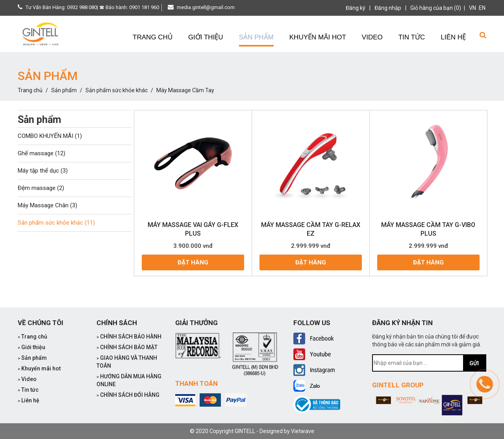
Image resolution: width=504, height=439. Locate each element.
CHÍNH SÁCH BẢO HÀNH (129, 337)
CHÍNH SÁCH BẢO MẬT (127, 347)
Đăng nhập (388, 8)
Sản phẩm (64, 90)
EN (482, 8)
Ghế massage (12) (42, 153)
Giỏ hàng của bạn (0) (436, 8)
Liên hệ (29, 400)
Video (27, 379)
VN (472, 8)
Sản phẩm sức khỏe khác (117, 90)
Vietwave (303, 431)
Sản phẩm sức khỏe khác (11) (56, 223)
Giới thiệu (31, 347)
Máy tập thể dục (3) (43, 171)
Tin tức (28, 390)
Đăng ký (356, 8)
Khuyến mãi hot (39, 368)
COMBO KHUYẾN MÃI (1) (50, 136)
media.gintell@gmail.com (206, 7)
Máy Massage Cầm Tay (185, 90)
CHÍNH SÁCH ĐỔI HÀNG (128, 395)
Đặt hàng (193, 262)
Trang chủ (30, 90)
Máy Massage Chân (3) (47, 205)
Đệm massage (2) (41, 188)
